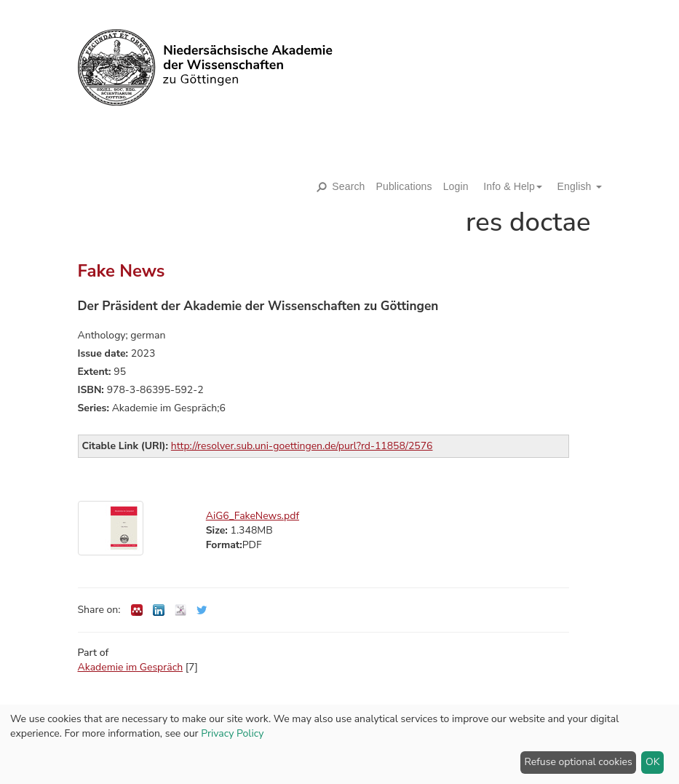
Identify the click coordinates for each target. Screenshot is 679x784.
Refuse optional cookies (579, 762)
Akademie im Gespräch (131, 667)
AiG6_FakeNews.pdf (253, 516)
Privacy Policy (232, 733)
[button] (507, 186)
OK (653, 762)
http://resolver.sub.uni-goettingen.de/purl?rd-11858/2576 (302, 446)
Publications (404, 186)
